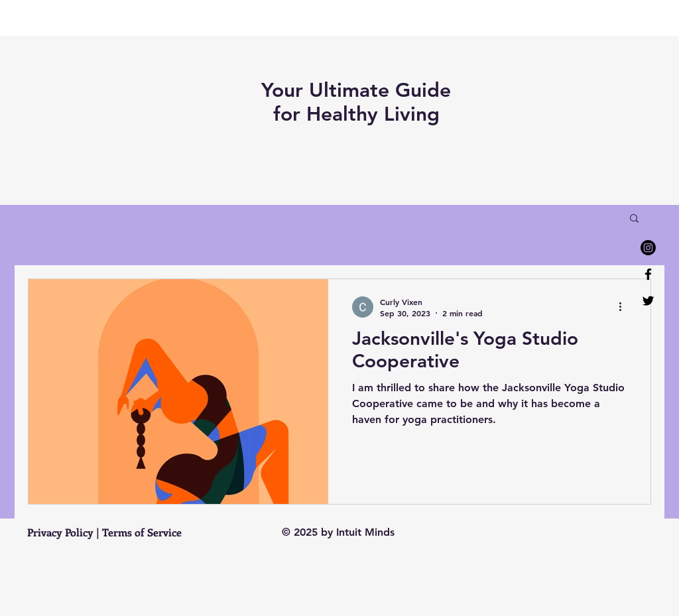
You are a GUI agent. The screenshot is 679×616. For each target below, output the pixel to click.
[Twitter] (648, 301)
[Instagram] (648, 248)
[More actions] (625, 307)
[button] (634, 219)
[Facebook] (648, 274)
